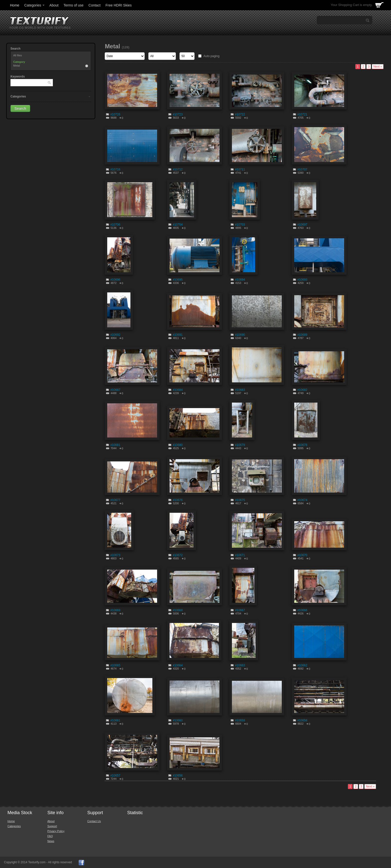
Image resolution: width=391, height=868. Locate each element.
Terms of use (74, 5)
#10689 (302, 335)
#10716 (115, 170)
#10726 (115, 114)
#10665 (115, 665)
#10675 (240, 500)
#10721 (302, 114)
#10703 (240, 225)
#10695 (178, 280)
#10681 (115, 445)
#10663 (240, 665)
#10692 (115, 335)
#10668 (178, 610)
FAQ (50, 836)
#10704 (178, 225)
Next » (378, 67)
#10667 (240, 610)
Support (52, 826)
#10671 (240, 555)
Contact (95, 5)
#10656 (178, 776)
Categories (35, 5)
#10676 (178, 500)
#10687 (115, 390)
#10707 (302, 170)
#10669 (115, 610)
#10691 (178, 335)
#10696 (115, 280)
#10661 (115, 720)
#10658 (302, 720)
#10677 (115, 500)
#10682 (302, 390)
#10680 (178, 445)
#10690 (240, 335)
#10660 (178, 720)
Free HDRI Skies (119, 5)
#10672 (178, 555)
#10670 (302, 555)
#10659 (240, 720)
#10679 (240, 445)
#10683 (240, 390)
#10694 (240, 280)
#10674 (302, 500)
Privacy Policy (56, 831)
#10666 (302, 610)
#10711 (240, 170)
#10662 (302, 665)
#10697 (302, 225)
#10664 (178, 665)
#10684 (178, 390)
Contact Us (94, 821)
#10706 (115, 225)
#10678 (302, 445)
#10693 (302, 280)
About (54, 5)
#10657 (115, 776)
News (51, 841)
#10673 (115, 555)
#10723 (178, 114)
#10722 (240, 114)
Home (15, 5)
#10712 (178, 170)
